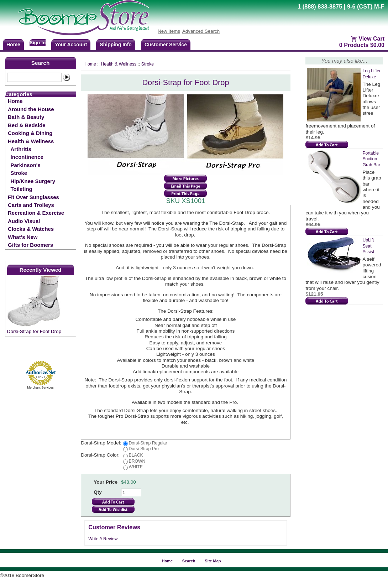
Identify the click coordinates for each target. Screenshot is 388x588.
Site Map (213, 561)
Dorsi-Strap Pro (144, 449)
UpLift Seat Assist (368, 246)
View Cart (371, 39)
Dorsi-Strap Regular (148, 443)
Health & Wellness (31, 141)
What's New (23, 237)
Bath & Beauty (26, 117)
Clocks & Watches (31, 229)
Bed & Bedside (27, 125)
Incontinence (27, 157)
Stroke (19, 173)
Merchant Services (40, 387)
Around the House (31, 109)
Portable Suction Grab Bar (371, 159)
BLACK (136, 455)
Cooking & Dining (30, 133)
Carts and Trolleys (31, 205)
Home (15, 101)
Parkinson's (26, 165)
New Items (169, 31)
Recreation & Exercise (36, 213)
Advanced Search (201, 31)
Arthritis (21, 149)
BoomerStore (84, 18)
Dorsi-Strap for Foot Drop (34, 331)
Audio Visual (24, 221)
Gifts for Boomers (30, 245)
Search (41, 63)
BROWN (137, 461)
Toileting (22, 189)
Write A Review (103, 539)
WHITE (136, 467)
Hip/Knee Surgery (33, 181)
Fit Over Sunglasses (33, 197)
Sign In (38, 43)
